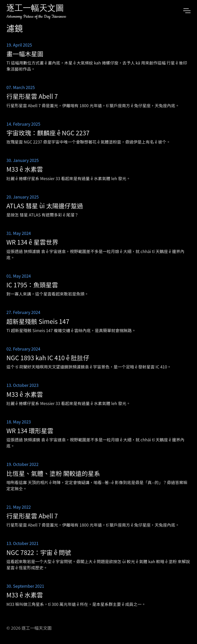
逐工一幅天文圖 (35, 9)
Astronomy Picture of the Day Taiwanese (36, 17)
